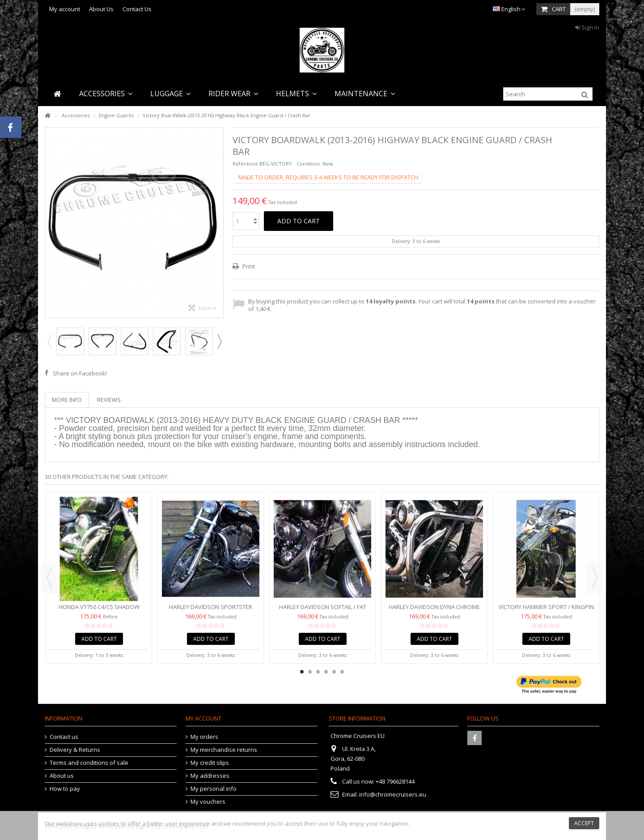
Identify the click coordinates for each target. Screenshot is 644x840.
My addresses (210, 776)
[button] (106, 94)
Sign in (587, 27)
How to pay (65, 789)
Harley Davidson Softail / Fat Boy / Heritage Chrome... (323, 611)
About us (62, 776)
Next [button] (219, 341)
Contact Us (137, 9)
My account (65, 9)
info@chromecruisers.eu (393, 794)
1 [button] (302, 672)
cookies (109, 823)
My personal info (214, 789)
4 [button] (326, 672)
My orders (204, 737)
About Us (101, 9)
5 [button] (334, 672)
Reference (245, 164)
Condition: (309, 164)
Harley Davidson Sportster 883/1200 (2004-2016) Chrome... (211, 611)
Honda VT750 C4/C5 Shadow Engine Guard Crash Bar (99, 611)
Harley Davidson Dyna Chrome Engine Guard (434, 611)
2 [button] (310, 672)
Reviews (109, 400)
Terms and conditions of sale (89, 763)
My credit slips (210, 763)
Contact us (64, 737)
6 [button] (342, 672)
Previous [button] (49, 341)
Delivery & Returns (75, 750)
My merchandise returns (224, 750)
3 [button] (318, 672)
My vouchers (208, 802)
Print (248, 266)
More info (67, 400)
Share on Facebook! (80, 373)
